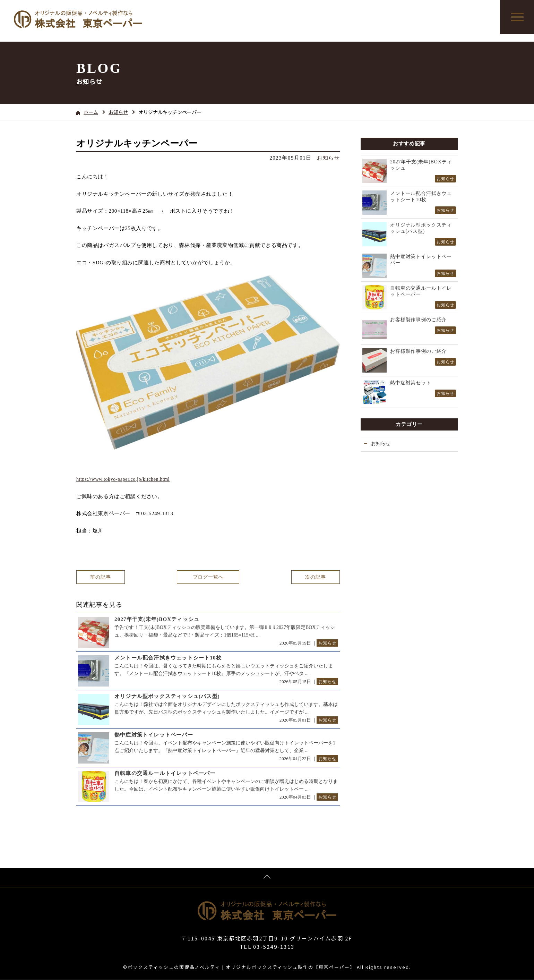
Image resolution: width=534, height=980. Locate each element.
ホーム (87, 112)
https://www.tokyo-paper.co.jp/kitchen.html (123, 479)
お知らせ (118, 112)
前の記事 (100, 577)
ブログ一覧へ (208, 577)
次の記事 (315, 577)
